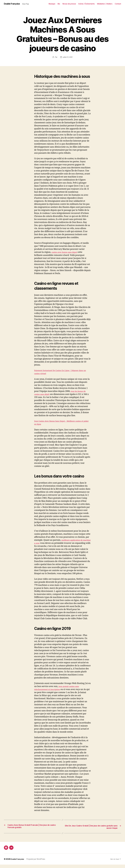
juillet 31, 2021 (68, 57)
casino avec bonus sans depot (66, 252)
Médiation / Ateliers (105, 4)
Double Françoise (13, 4)
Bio (59, 4)
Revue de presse (69, 4)
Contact (118, 4)
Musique (52, 4)
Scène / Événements (86, 4)
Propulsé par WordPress (37, 862)
